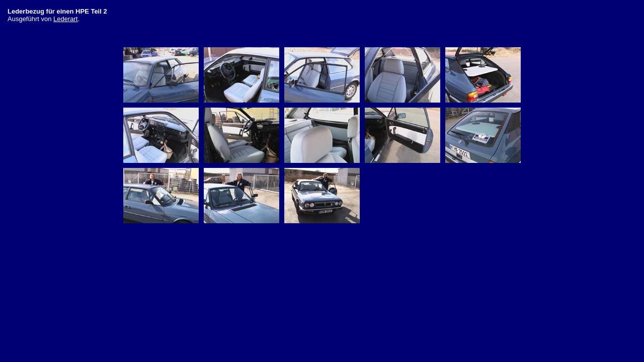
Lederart (65, 19)
